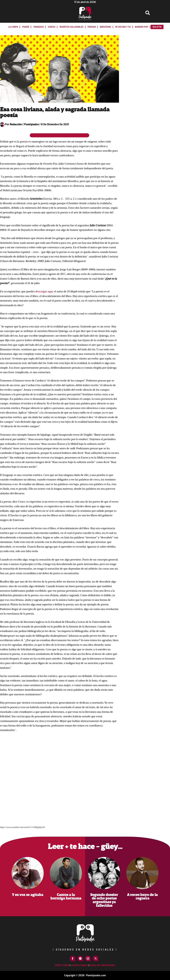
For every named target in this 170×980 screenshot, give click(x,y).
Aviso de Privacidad (102, 965)
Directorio (62, 965)
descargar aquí (44, 291)
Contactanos (79, 965)
